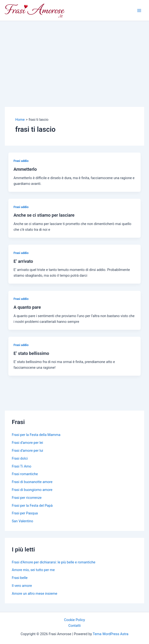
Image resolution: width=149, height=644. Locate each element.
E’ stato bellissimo (31, 353)
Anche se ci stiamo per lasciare (44, 215)
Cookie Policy (74, 620)
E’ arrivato (23, 261)
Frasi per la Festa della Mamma (36, 435)
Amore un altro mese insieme (34, 594)
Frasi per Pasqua (25, 513)
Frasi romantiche (25, 474)
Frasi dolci (20, 458)
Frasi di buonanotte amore (32, 482)
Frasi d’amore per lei (27, 443)
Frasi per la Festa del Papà (32, 506)
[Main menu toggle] (139, 11)
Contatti (74, 626)
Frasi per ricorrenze (27, 498)
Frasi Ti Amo (21, 466)
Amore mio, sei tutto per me (33, 570)
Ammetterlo (25, 169)
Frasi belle (20, 578)
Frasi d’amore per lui (27, 451)
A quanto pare (27, 307)
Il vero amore (22, 586)
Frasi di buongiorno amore (32, 490)
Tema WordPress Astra (111, 634)
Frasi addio (21, 161)
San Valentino (22, 521)
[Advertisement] (74, 57)
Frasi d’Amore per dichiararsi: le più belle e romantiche (54, 562)
